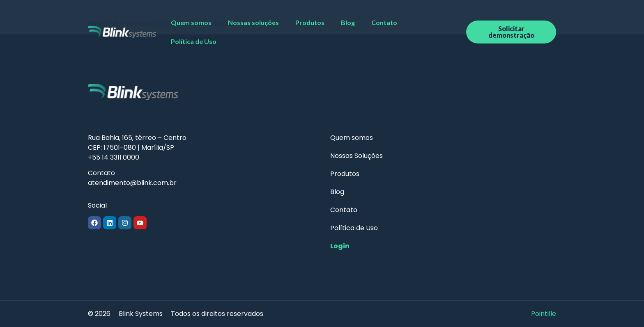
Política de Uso (194, 41)
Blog (348, 22)
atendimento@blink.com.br (132, 183)
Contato (384, 22)
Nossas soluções (253, 22)
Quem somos (191, 22)
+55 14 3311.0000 (114, 157)
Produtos (310, 22)
